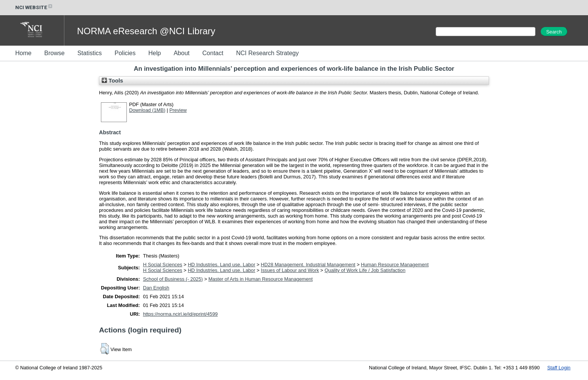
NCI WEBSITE (34, 7)
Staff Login (559, 368)
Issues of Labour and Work (290, 270)
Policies (125, 53)
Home (23, 53)
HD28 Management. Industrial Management (308, 265)
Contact (213, 53)
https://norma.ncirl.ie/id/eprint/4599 (180, 314)
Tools (112, 81)
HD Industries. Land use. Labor (221, 265)
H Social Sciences (162, 265)
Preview (178, 110)
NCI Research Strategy (268, 53)
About (182, 53)
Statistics (89, 53)
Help (154, 53)
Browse (54, 53)
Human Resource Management (395, 265)
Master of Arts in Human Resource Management (260, 279)
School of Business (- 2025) (173, 279)
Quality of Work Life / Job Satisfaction (365, 270)
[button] (105, 349)
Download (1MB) (147, 110)
